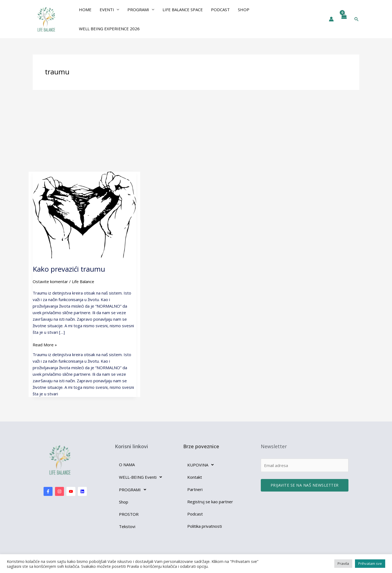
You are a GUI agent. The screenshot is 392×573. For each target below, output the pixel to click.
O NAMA (127, 465)
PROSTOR (129, 514)
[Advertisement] (196, 131)
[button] (357, 19)
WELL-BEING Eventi (142, 477)
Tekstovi (127, 526)
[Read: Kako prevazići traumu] (84, 215)
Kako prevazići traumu (69, 269)
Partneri (195, 489)
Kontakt (195, 477)
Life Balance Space (183, 10)
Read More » (45, 344)
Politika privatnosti (205, 526)
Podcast (220, 10)
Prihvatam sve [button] (370, 563)
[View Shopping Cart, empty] (344, 19)
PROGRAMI (138, 10)
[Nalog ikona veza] (331, 19)
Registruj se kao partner (210, 502)
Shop (244, 10)
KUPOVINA (202, 465)
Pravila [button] (343, 563)
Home (85, 10)
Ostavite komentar (50, 281)
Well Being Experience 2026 (109, 29)
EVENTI (107, 10)
